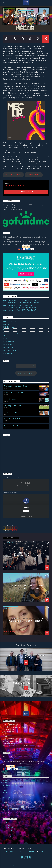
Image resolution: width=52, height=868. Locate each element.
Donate (5, 788)
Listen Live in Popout (26, 366)
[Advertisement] (17, 453)
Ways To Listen (8, 807)
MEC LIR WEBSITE (13, 175)
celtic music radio (30, 24)
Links (4, 795)
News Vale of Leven (9, 351)
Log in (5, 823)
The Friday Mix (10, 399)
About (5, 780)
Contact (5, 783)
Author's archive (26, 192)
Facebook (9, 851)
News (5, 339)
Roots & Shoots (10, 412)
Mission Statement (9, 800)
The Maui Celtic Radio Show (16, 386)
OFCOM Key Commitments (12, 802)
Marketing (6, 798)
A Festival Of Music (12, 419)
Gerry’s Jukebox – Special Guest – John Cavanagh (19, 308)
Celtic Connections (9, 327)
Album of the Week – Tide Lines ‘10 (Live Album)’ (19, 300)
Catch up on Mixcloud (26, 373)
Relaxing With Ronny (13, 406)
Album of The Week (26, 12)
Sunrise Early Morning (13, 393)
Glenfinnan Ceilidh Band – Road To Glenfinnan (26, 657)
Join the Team (7, 793)
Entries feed (7, 825)
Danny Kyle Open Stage (11, 333)
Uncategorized (8, 353)
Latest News (7, 336)
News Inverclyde (8, 348)
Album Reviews (8, 324)
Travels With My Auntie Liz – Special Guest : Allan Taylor (21, 303)
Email (41, 851)
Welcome (6, 810)
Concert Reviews (8, 330)
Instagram (31, 851)
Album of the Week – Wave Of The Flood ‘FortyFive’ (20, 310)
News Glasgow (8, 345)
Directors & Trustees (10, 785)
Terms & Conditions (9, 805)
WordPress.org (8, 830)
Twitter (20, 851)
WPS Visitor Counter (18, 530)
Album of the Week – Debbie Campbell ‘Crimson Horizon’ (26, 620)
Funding (5, 790)
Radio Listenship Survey (27, 683)
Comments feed (8, 828)
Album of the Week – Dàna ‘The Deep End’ (17, 305)
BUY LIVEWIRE (34, 175)
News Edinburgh (8, 342)
